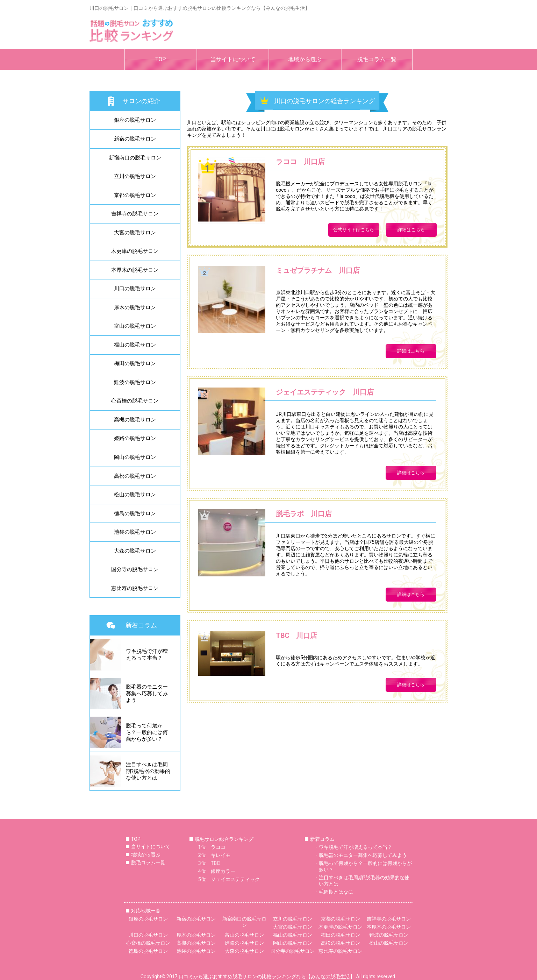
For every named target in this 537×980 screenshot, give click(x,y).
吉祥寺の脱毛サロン (135, 214)
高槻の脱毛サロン (135, 420)
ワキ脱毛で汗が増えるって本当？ (356, 847)
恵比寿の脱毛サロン (135, 588)
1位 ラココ (212, 847)
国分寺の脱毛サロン (135, 569)
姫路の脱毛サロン (135, 438)
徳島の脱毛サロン (135, 513)
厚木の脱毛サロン (135, 307)
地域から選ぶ (305, 59)
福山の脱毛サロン (135, 345)
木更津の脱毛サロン (135, 251)
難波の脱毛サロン (135, 382)
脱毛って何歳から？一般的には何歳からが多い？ (365, 866)
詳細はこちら (411, 230)
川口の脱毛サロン (135, 289)
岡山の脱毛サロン (135, 457)
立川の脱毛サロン (135, 176)
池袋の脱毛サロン (135, 532)
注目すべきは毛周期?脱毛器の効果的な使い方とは (364, 881)
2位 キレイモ (214, 855)
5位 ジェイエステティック (229, 879)
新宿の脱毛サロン (135, 139)
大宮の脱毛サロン (135, 233)
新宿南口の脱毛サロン (135, 158)
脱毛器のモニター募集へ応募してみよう (363, 855)
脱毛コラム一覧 (377, 59)
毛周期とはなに (336, 892)
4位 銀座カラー (217, 871)
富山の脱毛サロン (135, 326)
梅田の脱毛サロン (135, 363)
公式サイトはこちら (354, 230)
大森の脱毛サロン (135, 551)
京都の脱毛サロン (135, 195)
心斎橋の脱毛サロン (135, 401)
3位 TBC (209, 863)
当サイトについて (233, 59)
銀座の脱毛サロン (135, 120)
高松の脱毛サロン (135, 476)
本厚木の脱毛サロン (135, 270)
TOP (160, 59)
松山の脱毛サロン (135, 495)
